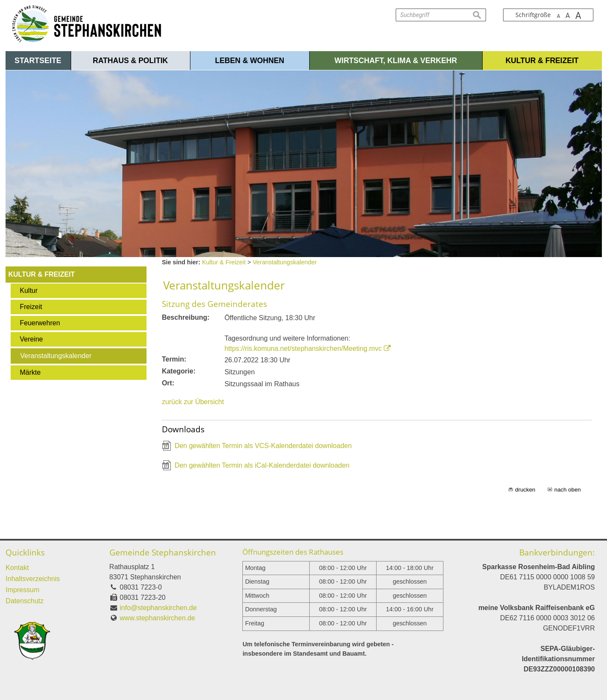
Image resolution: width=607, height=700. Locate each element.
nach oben (567, 490)
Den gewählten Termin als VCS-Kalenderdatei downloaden (263, 446)
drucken (525, 490)
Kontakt (17, 568)
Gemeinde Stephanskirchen (163, 552)
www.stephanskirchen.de (157, 618)
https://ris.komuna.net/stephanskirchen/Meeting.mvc (303, 349)
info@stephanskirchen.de (158, 608)
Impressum (22, 590)
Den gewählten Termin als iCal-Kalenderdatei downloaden (262, 465)
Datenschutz (24, 601)
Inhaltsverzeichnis (33, 579)
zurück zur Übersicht (193, 402)
